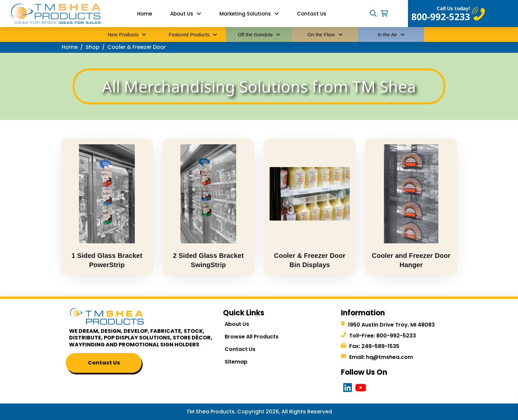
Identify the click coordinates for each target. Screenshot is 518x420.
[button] (373, 14)
